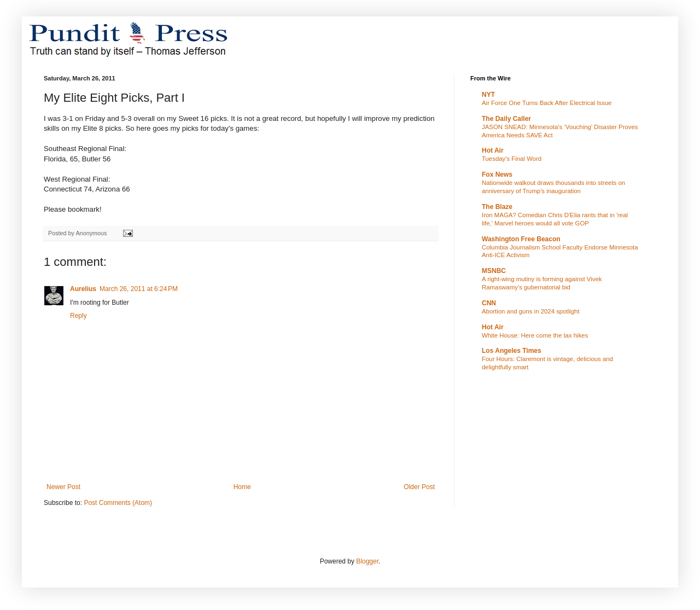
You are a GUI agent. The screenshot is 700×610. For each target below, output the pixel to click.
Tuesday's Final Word (512, 159)
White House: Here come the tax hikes (535, 335)
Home (242, 487)
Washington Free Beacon (521, 239)
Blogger (367, 561)
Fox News (497, 175)
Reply (78, 316)
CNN (489, 303)
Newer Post (63, 487)
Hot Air (493, 150)
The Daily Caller (506, 119)
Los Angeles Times (512, 351)
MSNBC (494, 271)
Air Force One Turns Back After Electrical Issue (547, 103)
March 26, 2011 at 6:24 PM (139, 289)
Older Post (419, 487)
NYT (488, 95)
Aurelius (83, 289)
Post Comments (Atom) (118, 503)
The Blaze (497, 207)
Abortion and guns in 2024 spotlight (531, 311)
